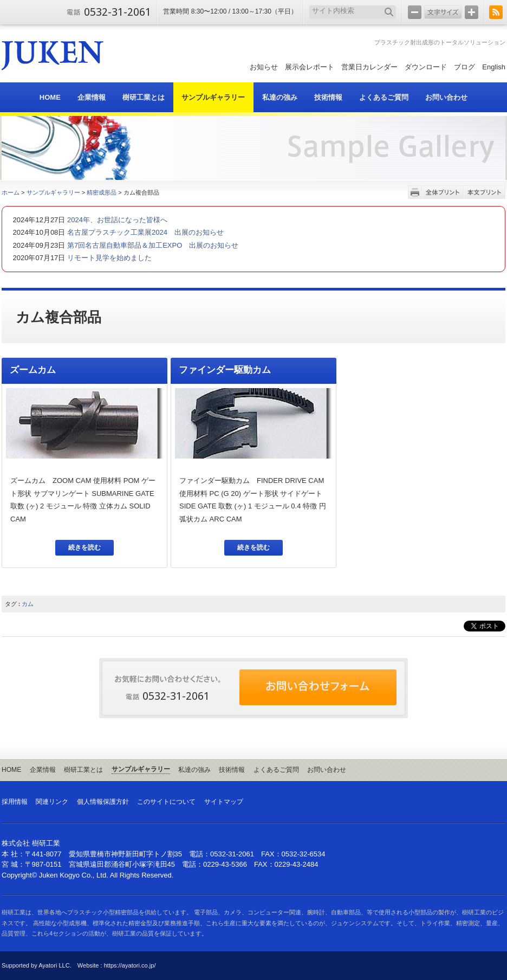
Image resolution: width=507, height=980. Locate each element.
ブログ (464, 67)
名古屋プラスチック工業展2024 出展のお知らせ (144, 232)
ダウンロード (426, 67)
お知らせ (264, 67)
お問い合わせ (327, 770)
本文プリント (485, 192)
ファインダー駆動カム (225, 370)
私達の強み (194, 770)
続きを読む (84, 547)
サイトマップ (224, 802)
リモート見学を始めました (108, 258)
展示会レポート (310, 67)
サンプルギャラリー (53, 192)
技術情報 (232, 770)
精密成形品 (102, 192)
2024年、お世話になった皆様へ (116, 220)
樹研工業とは (83, 770)
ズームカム (33, 370)
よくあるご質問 (276, 770)
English (494, 67)
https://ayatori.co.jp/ (130, 965)
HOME (11, 770)
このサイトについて (166, 802)
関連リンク (52, 802)
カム (28, 604)
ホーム (11, 192)
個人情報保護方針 (103, 802)
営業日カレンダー (369, 67)
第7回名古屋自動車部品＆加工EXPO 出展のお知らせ (152, 245)
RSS (496, 12)
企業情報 (43, 770)
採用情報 (15, 802)
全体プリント (443, 192)
